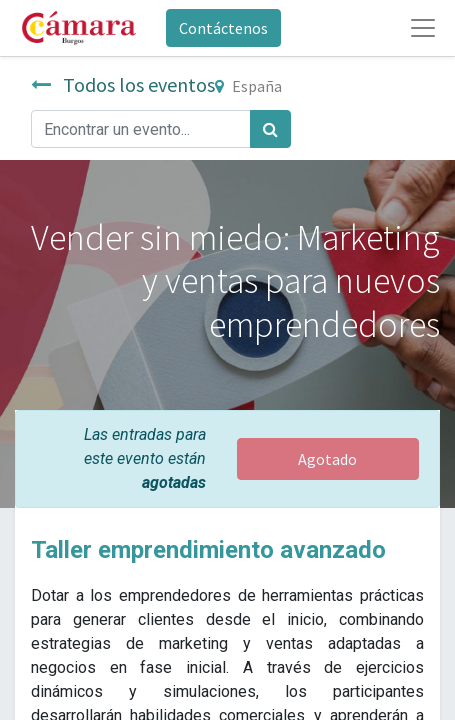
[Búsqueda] (270, 129)
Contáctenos (223, 28)
